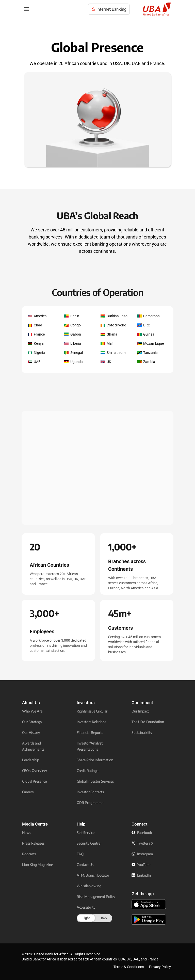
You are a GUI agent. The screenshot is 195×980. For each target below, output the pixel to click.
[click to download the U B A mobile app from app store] (149, 904)
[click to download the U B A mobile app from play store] (149, 920)
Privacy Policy (160, 967)
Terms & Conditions (129, 967)
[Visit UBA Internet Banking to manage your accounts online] (109, 9)
